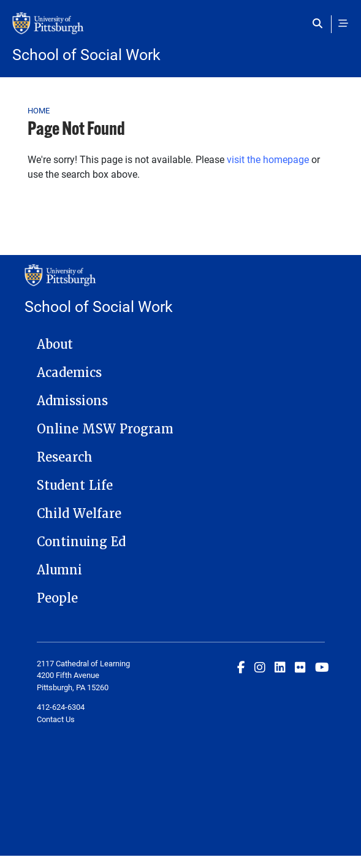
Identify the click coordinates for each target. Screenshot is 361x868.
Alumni (59, 570)
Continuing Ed (81, 542)
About (55, 345)
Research (65, 457)
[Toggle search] (320, 23)
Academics (69, 373)
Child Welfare (79, 514)
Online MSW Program (105, 429)
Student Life (75, 485)
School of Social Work (86, 54)
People (57, 598)
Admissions (72, 401)
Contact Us (56, 719)
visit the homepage (268, 159)
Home (39, 110)
